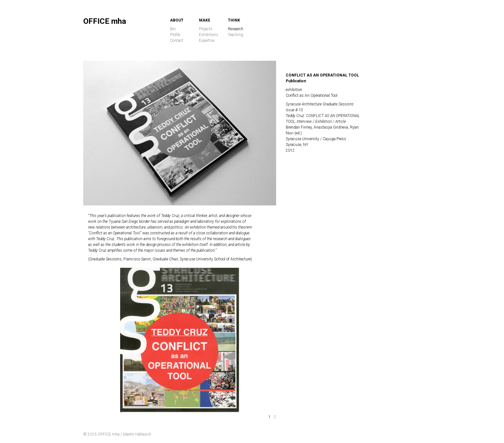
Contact (177, 41)
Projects (206, 29)
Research (236, 29)
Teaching (235, 35)
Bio (173, 29)
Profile (175, 35)
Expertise (207, 41)
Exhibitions (209, 35)
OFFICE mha (105, 21)
